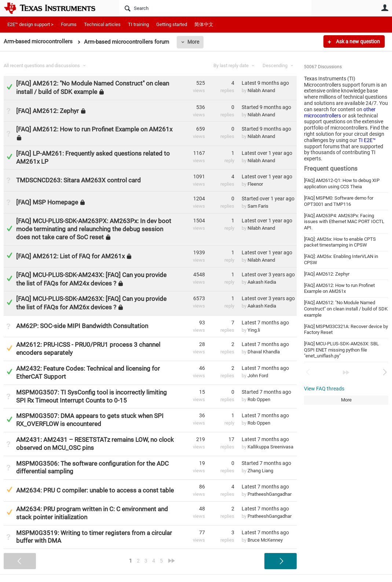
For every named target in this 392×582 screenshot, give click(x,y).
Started (266, 107)
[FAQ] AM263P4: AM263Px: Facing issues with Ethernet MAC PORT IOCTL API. (344, 222)
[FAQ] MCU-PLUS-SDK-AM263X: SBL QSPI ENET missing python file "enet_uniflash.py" (341, 350)
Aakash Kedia (262, 282)
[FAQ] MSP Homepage (47, 202)
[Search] (215, 8)
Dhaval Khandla (264, 352)
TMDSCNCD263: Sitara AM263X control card (78, 180)
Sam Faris (258, 206)
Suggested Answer (9, 348)
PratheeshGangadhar (270, 494)
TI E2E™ (367, 140)
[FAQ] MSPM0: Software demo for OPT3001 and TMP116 (339, 201)
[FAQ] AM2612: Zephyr (327, 274)
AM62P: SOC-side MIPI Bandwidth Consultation (82, 326)
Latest (265, 83)
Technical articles (102, 24)
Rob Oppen (259, 399)
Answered (9, 87)
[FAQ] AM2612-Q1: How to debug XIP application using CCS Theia (342, 183)
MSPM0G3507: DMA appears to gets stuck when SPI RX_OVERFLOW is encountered (90, 420)
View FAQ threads (324, 389)
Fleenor (255, 184)
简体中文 (204, 24)
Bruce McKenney (265, 540)
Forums (69, 24)
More (193, 42)
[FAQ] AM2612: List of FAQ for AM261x (70, 256)
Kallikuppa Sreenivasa (270, 447)
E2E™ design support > (30, 24)
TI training (138, 24)
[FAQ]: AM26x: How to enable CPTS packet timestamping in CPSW (340, 242)
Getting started (172, 24)
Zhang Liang (260, 471)
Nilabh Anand (261, 90)
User (385, 8)
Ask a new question (357, 41)
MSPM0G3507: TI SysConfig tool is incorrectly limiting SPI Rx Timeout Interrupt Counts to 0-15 (91, 396)
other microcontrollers (340, 112)
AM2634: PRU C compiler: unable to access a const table (95, 490)
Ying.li (254, 330)
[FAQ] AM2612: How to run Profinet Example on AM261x (339, 288)
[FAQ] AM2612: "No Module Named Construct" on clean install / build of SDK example (346, 309)
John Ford (258, 376)
